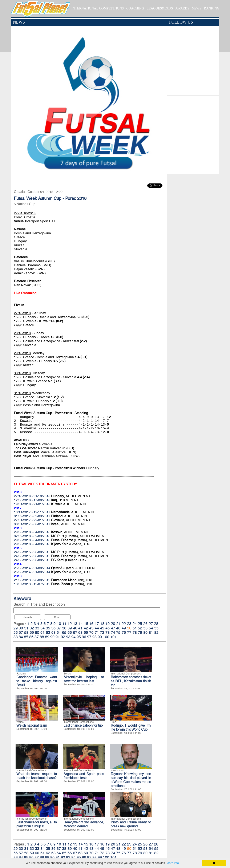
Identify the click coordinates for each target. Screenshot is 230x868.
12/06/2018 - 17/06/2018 (32, 500)
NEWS (196, 8)
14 (81, 624)
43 (91, 628)
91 (58, 637)
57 (21, 632)
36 (53, 628)
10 (59, 624)
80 (145, 632)
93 (68, 637)
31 (26, 628)
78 (135, 632)
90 (52, 637)
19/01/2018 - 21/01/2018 (32, 504)
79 (140, 632)
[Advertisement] (193, 134)
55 (156, 628)
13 (75, 624)
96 (84, 637)
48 (118, 628)
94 (73, 637)
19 (108, 624)
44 (97, 628)
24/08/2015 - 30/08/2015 (32, 552)
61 (43, 632)
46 (108, 628)
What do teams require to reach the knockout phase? (37, 776)
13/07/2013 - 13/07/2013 (32, 584)
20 (113, 624)
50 (129, 628)
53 (145, 628)
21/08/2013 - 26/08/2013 (32, 580)
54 (151, 628)
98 (94, 637)
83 (16, 637)
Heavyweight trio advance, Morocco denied (84, 824)
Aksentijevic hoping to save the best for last (84, 679)
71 (97, 632)
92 (63, 637)
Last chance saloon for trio (83, 725)
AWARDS (182, 8)
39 (70, 628)
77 (129, 632)
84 (21, 637)
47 (113, 628)
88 (42, 637)
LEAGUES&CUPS (160, 8)
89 (47, 637)
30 (21, 628)
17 (97, 624)
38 (64, 628)
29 (16, 628)
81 (151, 632)
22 (124, 624)
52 (140, 628)
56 (16, 632)
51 (135, 628)
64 (59, 632)
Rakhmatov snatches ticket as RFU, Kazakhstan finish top (131, 681)
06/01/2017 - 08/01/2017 (32, 524)
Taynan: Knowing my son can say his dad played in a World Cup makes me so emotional (131, 780)
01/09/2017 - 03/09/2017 (32, 516)
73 (108, 632)
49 (124, 628)
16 (91, 624)
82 (156, 632)
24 (135, 624)
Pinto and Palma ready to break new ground (131, 824)
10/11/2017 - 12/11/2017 (32, 512)
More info (173, 863)
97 (89, 637)
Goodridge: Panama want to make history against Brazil (37, 681)
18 (102, 624)
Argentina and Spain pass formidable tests (84, 776)
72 (102, 632)
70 (91, 632)
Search (28, 617)
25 (140, 624)
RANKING (212, 8)
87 (37, 637)
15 (86, 624)
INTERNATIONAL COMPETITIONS (98, 8)
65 (64, 632)
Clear (57, 617)
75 (118, 632)
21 (118, 624)
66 (70, 632)
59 (32, 632)
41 (80, 628)
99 (100, 637)
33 (37, 628)
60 (37, 632)
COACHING (135, 8)
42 (86, 628)
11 (64, 624)
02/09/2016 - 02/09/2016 (32, 536)
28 (156, 624)
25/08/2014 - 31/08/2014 (32, 568)
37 (59, 628)
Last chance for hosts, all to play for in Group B (37, 824)
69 (86, 632)
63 (53, 632)
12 (70, 624)
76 (124, 632)
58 (26, 632)
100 (106, 637)
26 (145, 624)
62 (48, 632)
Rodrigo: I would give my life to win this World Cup (131, 727)
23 (129, 624)
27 (151, 624)
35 (48, 628)
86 (31, 637)
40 (75, 628)
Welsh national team (32, 725)
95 (79, 637)
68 (80, 632)
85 (26, 637)
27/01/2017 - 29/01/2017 (32, 520)
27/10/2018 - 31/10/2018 (32, 496)
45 (102, 628)
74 (113, 632)
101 (113, 637)
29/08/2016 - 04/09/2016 (32, 532)
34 (43, 628)
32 (32, 628)
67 (75, 632)
